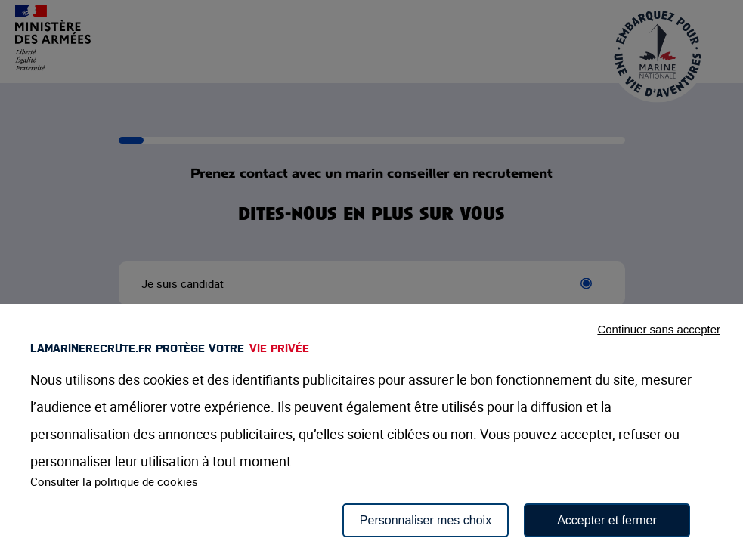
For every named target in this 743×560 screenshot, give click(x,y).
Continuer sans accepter (659, 329)
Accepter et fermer (607, 520)
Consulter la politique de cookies (114, 481)
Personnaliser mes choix (426, 520)
